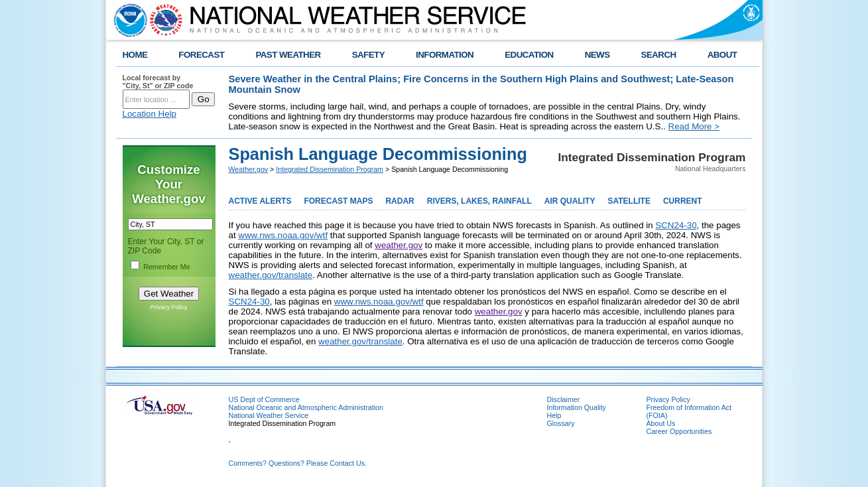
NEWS (597, 55)
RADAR (400, 201)
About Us (661, 423)
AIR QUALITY (570, 201)
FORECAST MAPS (338, 201)
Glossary (561, 423)
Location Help (150, 114)
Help (554, 415)
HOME (135, 55)
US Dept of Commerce (264, 399)
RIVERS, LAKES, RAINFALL (479, 201)
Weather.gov (249, 169)
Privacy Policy (168, 307)
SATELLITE (629, 201)
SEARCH (659, 55)
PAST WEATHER (288, 55)
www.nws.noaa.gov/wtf (283, 235)
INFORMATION (445, 55)
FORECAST (201, 55)
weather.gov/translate (271, 275)
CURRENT (683, 201)
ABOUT (722, 55)
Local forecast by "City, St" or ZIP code (158, 82)
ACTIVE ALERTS (260, 201)
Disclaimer (564, 399)
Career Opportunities (679, 431)
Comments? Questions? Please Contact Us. (298, 463)
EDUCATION (529, 55)
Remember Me (166, 267)
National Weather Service (269, 415)
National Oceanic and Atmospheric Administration (306, 407)
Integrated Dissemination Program (330, 169)
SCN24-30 (676, 225)
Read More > (694, 126)
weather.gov (399, 245)
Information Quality (577, 407)
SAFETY (368, 55)
